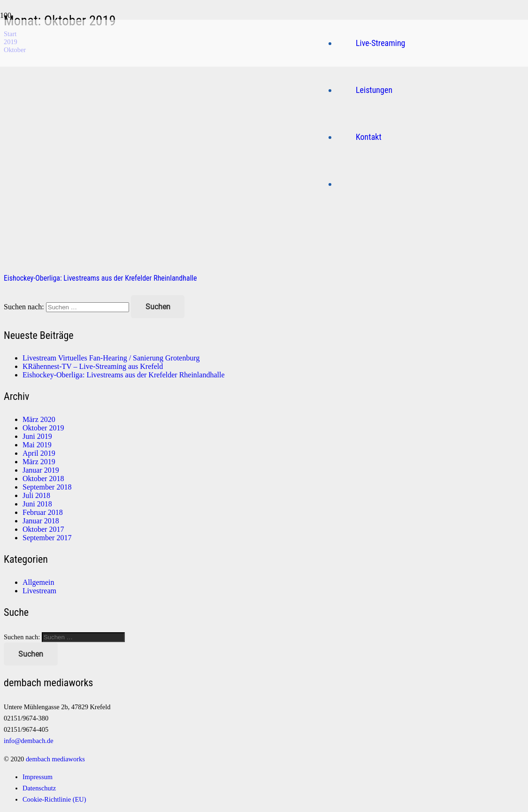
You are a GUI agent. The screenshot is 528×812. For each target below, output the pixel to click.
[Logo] (159, 160)
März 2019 (39, 462)
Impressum (38, 777)
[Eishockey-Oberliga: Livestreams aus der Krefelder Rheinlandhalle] (191, 263)
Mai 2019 (37, 445)
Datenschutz (39, 788)
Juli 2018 (36, 495)
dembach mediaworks (55, 759)
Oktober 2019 (43, 428)
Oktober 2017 (43, 529)
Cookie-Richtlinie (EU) (54, 799)
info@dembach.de (29, 741)
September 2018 (47, 487)
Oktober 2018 (43, 479)
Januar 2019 (41, 470)
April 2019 (39, 453)
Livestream (39, 591)
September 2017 (47, 538)
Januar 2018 (41, 521)
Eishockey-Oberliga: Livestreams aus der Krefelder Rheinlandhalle (100, 278)
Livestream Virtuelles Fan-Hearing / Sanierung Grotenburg (111, 358)
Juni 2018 (37, 504)
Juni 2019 (37, 436)
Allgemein (38, 582)
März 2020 (39, 419)
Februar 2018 (43, 512)
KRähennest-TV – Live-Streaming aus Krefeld (93, 366)
